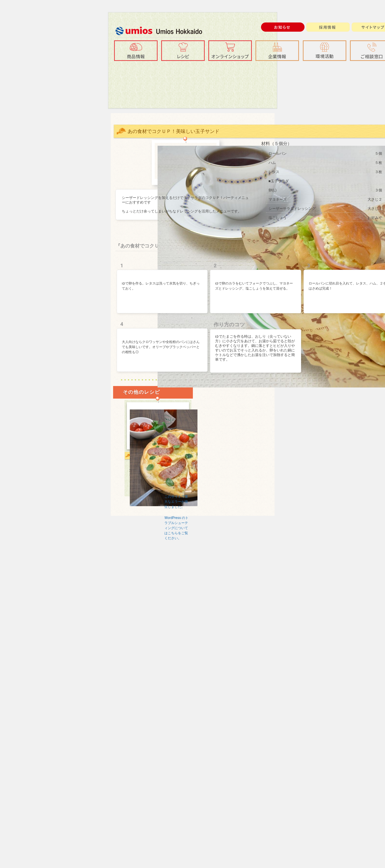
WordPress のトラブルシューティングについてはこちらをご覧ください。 (176, 528)
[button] (277, 51)
